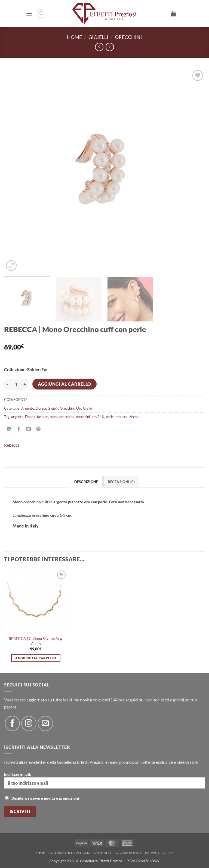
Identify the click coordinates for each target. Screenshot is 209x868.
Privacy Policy (159, 853)
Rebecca (12, 445)
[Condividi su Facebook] (19, 429)
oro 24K (98, 417)
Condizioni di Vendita (70, 853)
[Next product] (99, 47)
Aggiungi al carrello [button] (36, 658)
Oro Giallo (84, 408)
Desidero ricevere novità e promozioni (42, 798)
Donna (41, 408)
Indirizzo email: (104, 780)
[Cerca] (41, 14)
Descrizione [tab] (86, 482)
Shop (40, 853)
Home (74, 37)
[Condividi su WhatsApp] (9, 429)
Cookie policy (128, 853)
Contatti (102, 853)
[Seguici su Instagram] (29, 723)
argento (17, 417)
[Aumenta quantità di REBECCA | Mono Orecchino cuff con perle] (25, 384)
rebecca (122, 417)
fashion (43, 417)
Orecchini (128, 37)
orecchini (83, 417)
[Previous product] (110, 47)
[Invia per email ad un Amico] (29, 429)
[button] (29, 13)
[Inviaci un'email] (45, 723)
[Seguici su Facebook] (12, 723)
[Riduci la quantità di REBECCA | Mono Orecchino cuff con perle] (7, 384)
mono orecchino (62, 417)
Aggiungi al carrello (64, 384)
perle (110, 417)
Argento (28, 408)
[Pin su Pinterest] (39, 429)
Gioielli (98, 37)
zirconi (134, 417)
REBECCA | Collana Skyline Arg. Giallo (36, 641)
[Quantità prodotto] (16, 384)
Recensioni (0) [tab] (121, 482)
